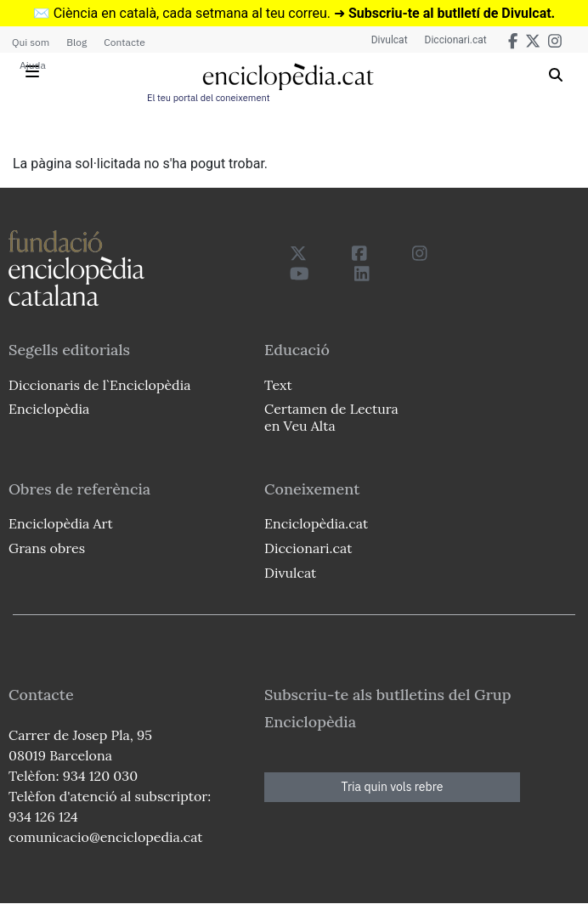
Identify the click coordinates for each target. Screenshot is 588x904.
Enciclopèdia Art (61, 523)
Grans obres (47, 548)
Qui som (31, 42)
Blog (76, 42)
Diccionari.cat (456, 40)
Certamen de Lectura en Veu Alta (331, 417)
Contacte (124, 42)
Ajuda (33, 65)
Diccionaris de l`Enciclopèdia (99, 385)
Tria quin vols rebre (393, 787)
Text (278, 385)
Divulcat (390, 40)
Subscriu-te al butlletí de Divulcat (450, 13)
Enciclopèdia (49, 409)
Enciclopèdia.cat (316, 523)
